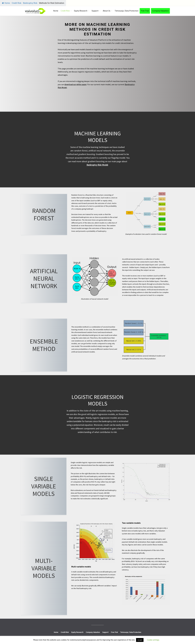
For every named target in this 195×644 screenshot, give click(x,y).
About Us (107, 11)
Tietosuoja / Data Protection (127, 11)
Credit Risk (65, 11)
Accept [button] (140, 640)
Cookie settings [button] (153, 640)
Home (6, 3)
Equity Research (81, 11)
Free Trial (145, 11)
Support (95, 11)
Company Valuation (160, 11)
